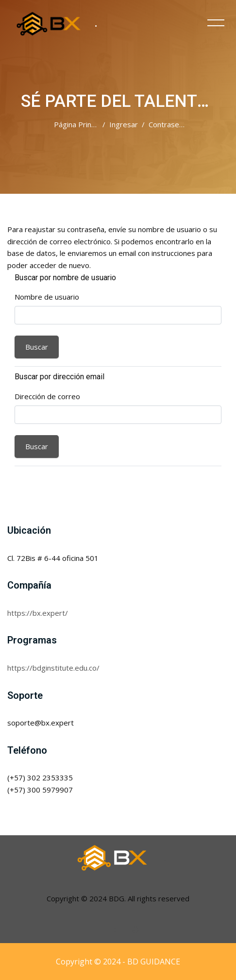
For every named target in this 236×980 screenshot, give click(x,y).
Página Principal (80, 124)
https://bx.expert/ (38, 613)
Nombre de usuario (47, 297)
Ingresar (124, 124)
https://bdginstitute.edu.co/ (53, 668)
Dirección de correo (47, 396)
